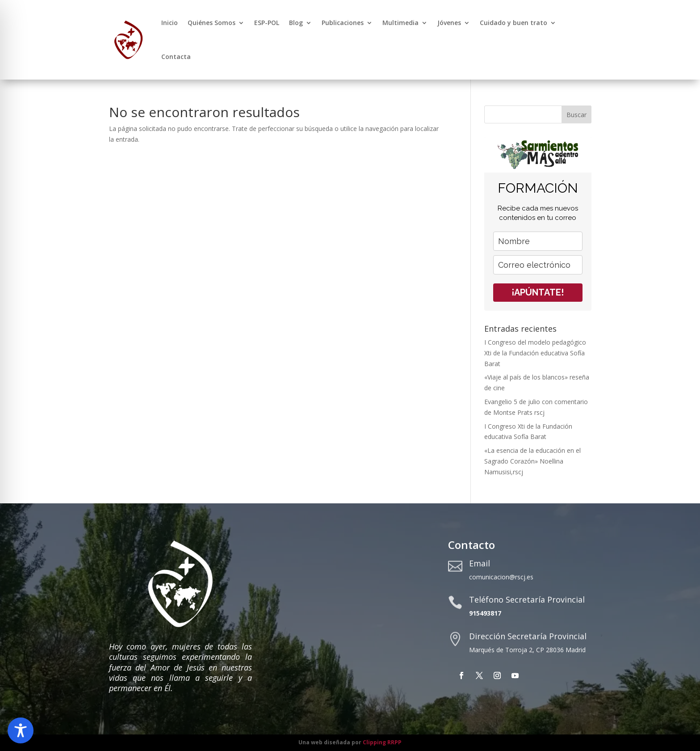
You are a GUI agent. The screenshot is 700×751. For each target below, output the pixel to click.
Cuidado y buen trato (513, 23)
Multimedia (400, 23)
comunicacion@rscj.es (501, 577)
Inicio (170, 23)
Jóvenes (449, 23)
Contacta (176, 57)
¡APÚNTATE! (538, 292)
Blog (296, 23)
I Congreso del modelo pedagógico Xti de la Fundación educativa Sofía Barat (535, 353)
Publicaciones (343, 23)
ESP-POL (267, 23)
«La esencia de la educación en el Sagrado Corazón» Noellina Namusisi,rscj (532, 461)
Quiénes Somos (212, 23)
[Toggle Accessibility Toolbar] (21, 730)
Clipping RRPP (382, 742)
